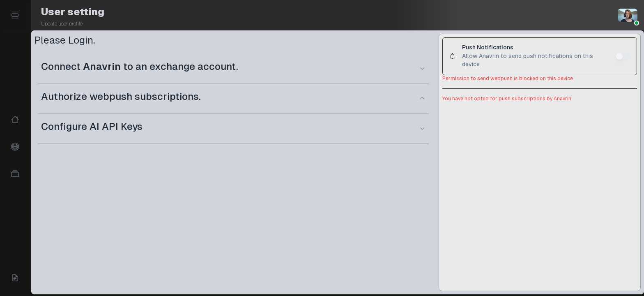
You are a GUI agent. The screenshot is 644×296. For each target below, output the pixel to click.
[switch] (623, 56)
